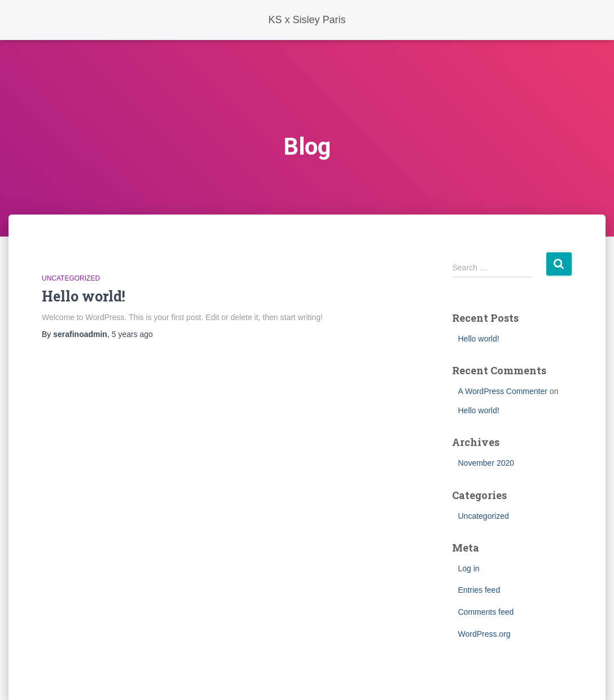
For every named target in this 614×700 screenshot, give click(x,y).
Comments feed (486, 612)
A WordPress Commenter (502, 391)
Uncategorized (71, 278)
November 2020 (486, 463)
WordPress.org (484, 634)
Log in (468, 568)
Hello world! (84, 296)
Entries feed (479, 590)
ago (132, 334)
